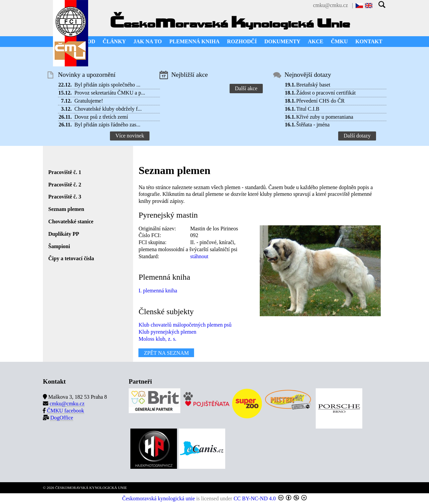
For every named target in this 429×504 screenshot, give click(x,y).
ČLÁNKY (114, 41)
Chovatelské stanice (71, 221)
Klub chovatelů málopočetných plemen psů (185, 325)
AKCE (316, 41)
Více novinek (130, 136)
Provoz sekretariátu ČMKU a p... (110, 93)
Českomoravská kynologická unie (159, 498)
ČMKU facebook (66, 411)
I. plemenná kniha (158, 291)
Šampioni (59, 246)
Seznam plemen (66, 209)
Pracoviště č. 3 (65, 197)
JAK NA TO (148, 41)
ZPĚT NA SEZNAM (166, 353)
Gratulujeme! (89, 101)
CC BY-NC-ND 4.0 (255, 498)
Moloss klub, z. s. (157, 339)
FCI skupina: (152, 242)
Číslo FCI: (150, 235)
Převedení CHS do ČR (320, 101)
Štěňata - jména (313, 125)
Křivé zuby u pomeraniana (325, 117)
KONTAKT (369, 41)
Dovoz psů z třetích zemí (101, 117)
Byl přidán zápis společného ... (107, 85)
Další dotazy (357, 136)
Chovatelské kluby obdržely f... (108, 109)
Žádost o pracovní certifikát (326, 93)
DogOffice (62, 418)
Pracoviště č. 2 (65, 185)
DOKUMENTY (283, 41)
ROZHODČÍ (242, 41)
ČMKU (339, 41)
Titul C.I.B (308, 109)
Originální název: (157, 229)
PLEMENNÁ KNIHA (194, 41)
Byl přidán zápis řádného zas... (107, 125)
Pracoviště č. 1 (65, 172)
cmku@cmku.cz (330, 5)
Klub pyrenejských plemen (167, 332)
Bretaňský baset (313, 85)
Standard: (149, 256)
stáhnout (199, 256)
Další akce (246, 88)
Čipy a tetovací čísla (71, 258)
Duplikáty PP (64, 234)
